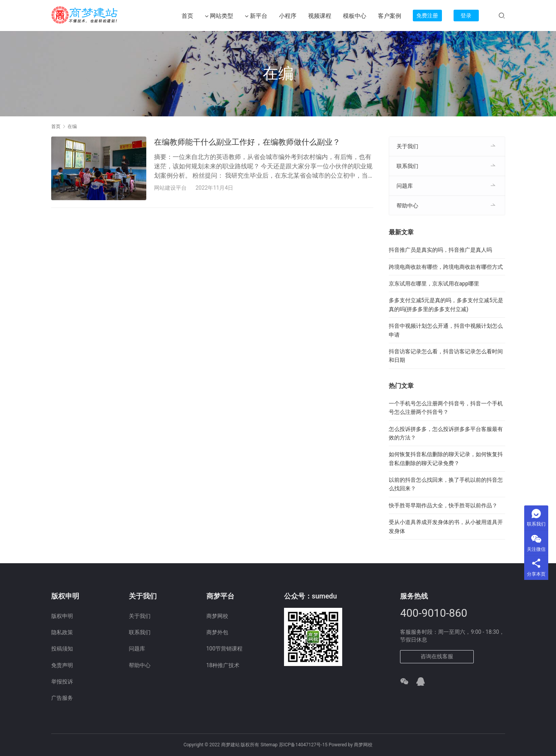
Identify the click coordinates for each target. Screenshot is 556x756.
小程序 (288, 16)
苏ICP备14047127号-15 (303, 745)
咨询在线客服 (437, 656)
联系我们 (407, 166)
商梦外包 (217, 632)
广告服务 (62, 698)
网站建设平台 (170, 188)
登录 (466, 16)
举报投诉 (62, 682)
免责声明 (62, 665)
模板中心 (355, 16)
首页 (187, 16)
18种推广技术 (223, 665)
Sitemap (269, 745)
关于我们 (407, 146)
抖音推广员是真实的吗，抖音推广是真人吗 (440, 250)
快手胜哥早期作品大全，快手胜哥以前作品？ (443, 505)
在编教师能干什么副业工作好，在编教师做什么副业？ (247, 142)
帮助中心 (407, 206)
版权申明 (62, 616)
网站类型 (219, 16)
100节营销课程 (225, 649)
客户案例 (390, 16)
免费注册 (427, 16)
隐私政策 (62, 632)
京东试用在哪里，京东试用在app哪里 (434, 284)
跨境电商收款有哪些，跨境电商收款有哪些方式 (446, 267)
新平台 (256, 16)
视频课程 (320, 16)
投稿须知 (62, 649)
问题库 (405, 186)
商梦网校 (217, 616)
